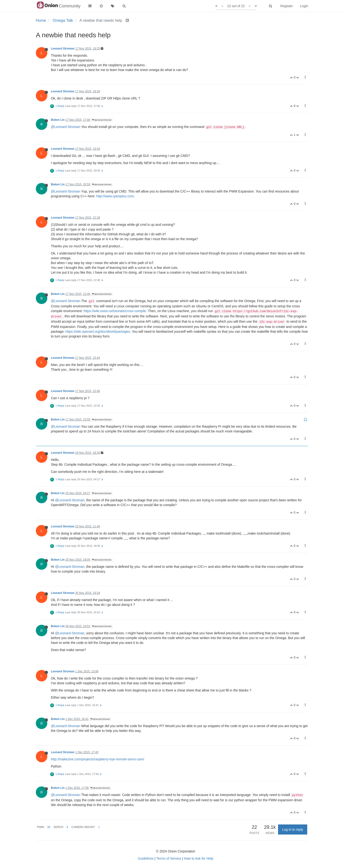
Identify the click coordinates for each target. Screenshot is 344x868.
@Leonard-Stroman (66, 127)
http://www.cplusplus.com (115, 196)
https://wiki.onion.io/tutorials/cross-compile (115, 311)
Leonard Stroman (63, 49)
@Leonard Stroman (102, 120)
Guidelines (146, 858)
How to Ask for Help (199, 858)
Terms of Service (169, 858)
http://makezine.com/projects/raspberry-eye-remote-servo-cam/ (98, 759)
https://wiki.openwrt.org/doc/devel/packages (98, 332)
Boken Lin (58, 120)
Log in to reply (293, 829)
